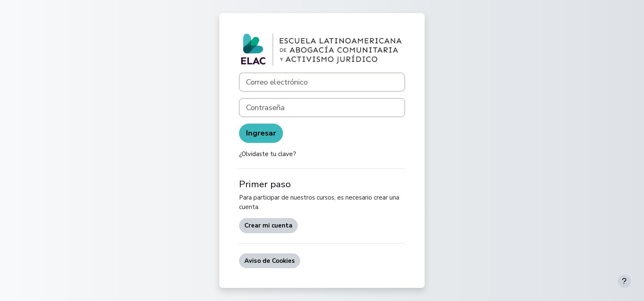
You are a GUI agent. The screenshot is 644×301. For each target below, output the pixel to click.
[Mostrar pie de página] (624, 281)
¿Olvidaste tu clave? (268, 154)
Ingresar (261, 133)
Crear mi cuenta (268, 225)
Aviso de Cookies (270, 261)
